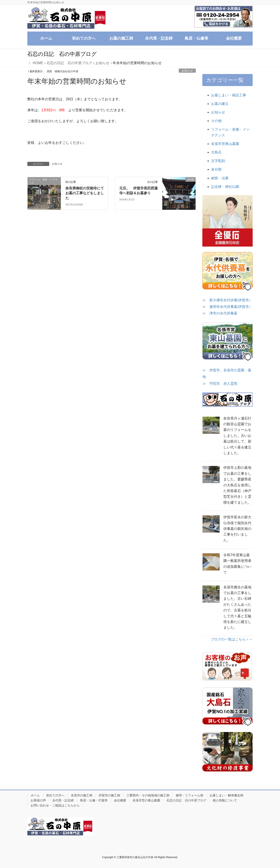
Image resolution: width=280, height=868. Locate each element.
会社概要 (120, 800)
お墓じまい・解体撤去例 (226, 795)
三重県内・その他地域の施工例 (148, 795)
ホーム (35, 795)
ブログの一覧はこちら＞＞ (232, 639)
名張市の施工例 (82, 795)
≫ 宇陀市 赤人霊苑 (220, 384)
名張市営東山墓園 (225, 144)
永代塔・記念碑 (63, 800)
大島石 (216, 152)
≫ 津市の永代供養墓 (220, 313)
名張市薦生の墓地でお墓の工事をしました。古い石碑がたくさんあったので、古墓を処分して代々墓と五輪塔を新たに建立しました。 (237, 607)
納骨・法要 (220, 178)
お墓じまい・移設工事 (229, 95)
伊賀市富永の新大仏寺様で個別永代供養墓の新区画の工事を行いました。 (237, 529)
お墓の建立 (220, 104)
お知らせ (187, 71)
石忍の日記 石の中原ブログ (186, 800)
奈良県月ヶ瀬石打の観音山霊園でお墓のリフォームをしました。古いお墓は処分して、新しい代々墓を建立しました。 (237, 436)
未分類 (216, 169)
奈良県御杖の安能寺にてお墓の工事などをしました (85, 193)
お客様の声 (38, 800)
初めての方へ (55, 795)
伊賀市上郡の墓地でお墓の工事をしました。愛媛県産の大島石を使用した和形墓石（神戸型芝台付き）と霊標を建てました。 (237, 485)
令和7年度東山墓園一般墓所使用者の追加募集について (237, 564)
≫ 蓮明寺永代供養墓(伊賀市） (227, 307)
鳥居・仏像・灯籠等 (94, 800)
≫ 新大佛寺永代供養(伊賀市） (227, 300)
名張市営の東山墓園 (146, 800)
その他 (216, 121)
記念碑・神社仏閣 (225, 187)
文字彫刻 (218, 161)
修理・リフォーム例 (189, 795)
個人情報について (225, 800)
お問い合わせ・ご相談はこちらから (55, 805)
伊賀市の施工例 (109, 795)
